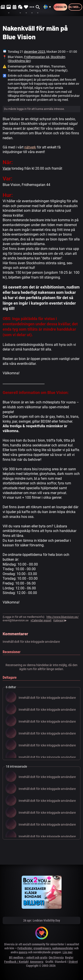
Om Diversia (56, 958)
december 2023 (35, 52)
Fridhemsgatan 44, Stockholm (45, 57)
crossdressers (42, 948)
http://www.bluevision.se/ (63, 617)
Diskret (73, 962)
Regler (69, 958)
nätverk (30, 147)
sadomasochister (63, 948)
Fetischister (25, 948)
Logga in (60, 7)
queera (23, 952)
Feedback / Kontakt (16, 962)
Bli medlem (75, 7)
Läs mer (68, 952)
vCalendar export (41, 620)
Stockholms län (19, 61)
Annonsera (37, 962)
